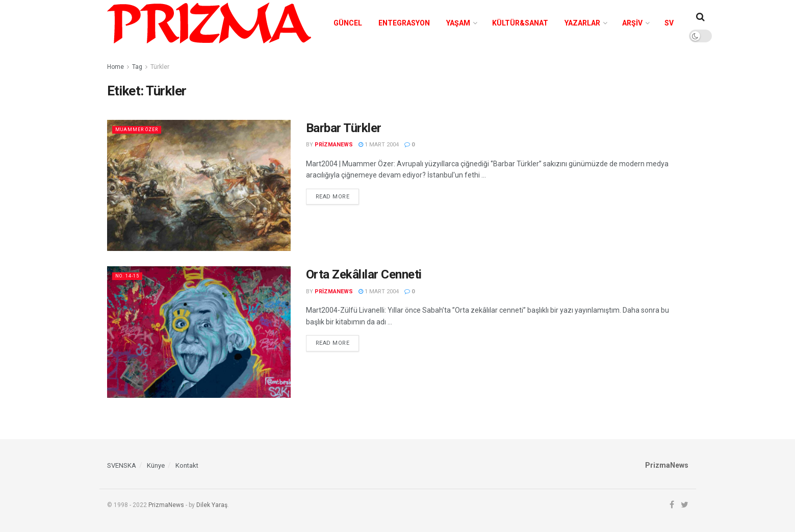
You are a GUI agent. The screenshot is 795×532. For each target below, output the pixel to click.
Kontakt (187, 465)
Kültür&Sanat (520, 23)
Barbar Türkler (344, 128)
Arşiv (632, 23)
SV (669, 23)
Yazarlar (582, 23)
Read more (333, 197)
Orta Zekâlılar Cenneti (364, 274)
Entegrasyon (404, 23)
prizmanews (334, 145)
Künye (156, 465)
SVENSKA (122, 465)
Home (116, 67)
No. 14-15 (130, 276)
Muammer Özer (141, 129)
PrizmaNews (166, 505)
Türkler (160, 67)
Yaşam (458, 23)
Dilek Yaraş (212, 505)
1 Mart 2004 (379, 145)
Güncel (348, 23)
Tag (137, 67)
